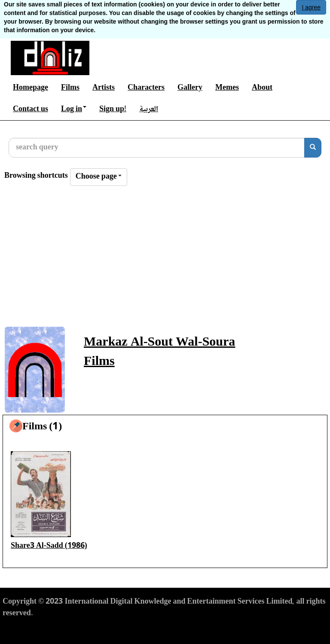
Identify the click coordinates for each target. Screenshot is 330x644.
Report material (180, 629)
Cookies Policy (125, 629)
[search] (313, 148)
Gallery (190, 88)
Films (70, 88)
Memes (227, 88)
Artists (104, 88)
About (262, 88)
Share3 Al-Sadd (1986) (49, 546)
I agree (311, 7)
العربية (149, 109)
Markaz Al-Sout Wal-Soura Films (159, 352)
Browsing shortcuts (36, 176)
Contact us (31, 109)
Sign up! (113, 109)
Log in (74, 109)
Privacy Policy (73, 629)
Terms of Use (24, 629)
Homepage (31, 88)
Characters (146, 88)
